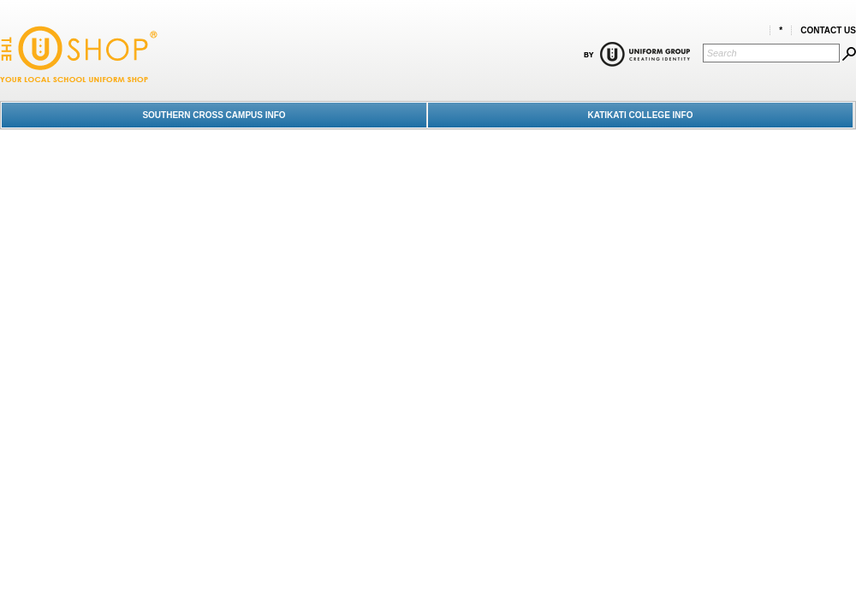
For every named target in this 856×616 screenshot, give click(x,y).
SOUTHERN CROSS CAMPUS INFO (214, 115)
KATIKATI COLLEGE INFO (641, 115)
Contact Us (828, 30)
